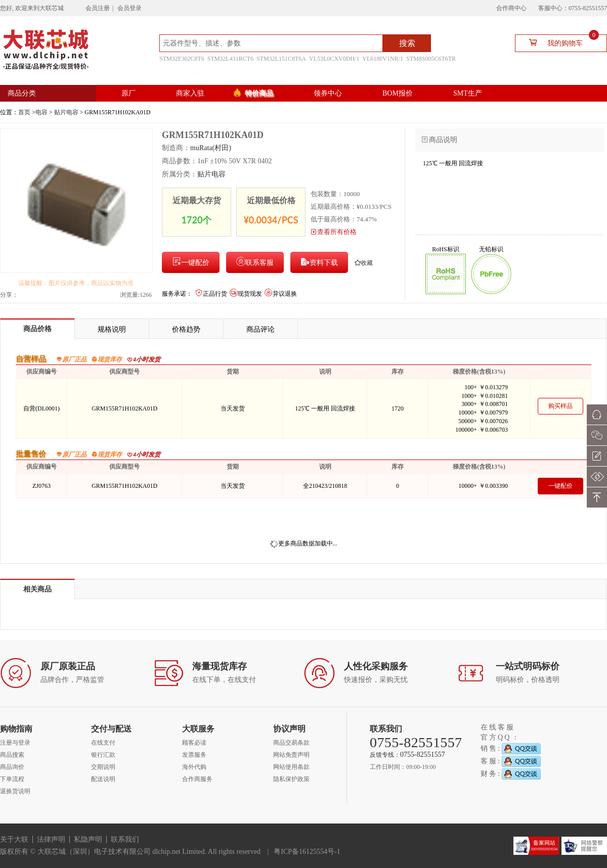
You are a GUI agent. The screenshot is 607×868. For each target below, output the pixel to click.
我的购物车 (560, 42)
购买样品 (560, 406)
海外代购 (194, 767)
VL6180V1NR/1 (383, 59)
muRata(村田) (211, 148)
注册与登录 (15, 743)
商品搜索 (12, 755)
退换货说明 (15, 791)
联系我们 (125, 839)
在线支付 (103, 743)
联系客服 (255, 262)
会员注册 (98, 8)
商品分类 (22, 93)
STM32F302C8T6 (182, 59)
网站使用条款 (291, 767)
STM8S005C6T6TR (431, 59)
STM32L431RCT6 (230, 59)
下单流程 (12, 779)
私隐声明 (88, 839)
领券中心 (328, 93)
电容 (41, 112)
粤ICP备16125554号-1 (307, 852)
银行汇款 (103, 755)
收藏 (364, 263)
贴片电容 (66, 112)
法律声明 (51, 839)
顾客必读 (194, 743)
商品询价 (12, 767)
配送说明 (103, 779)
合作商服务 (197, 779)
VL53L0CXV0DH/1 (334, 59)
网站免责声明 (291, 755)
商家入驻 (190, 93)
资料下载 (319, 262)
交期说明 (103, 767)
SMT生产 (468, 93)
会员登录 (129, 8)
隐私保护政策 (291, 779)
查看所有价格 (334, 232)
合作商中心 (511, 8)
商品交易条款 (291, 743)
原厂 (128, 93)
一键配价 (191, 262)
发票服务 (194, 755)
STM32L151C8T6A (281, 59)
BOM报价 (398, 93)
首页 (24, 112)
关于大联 (14, 839)
